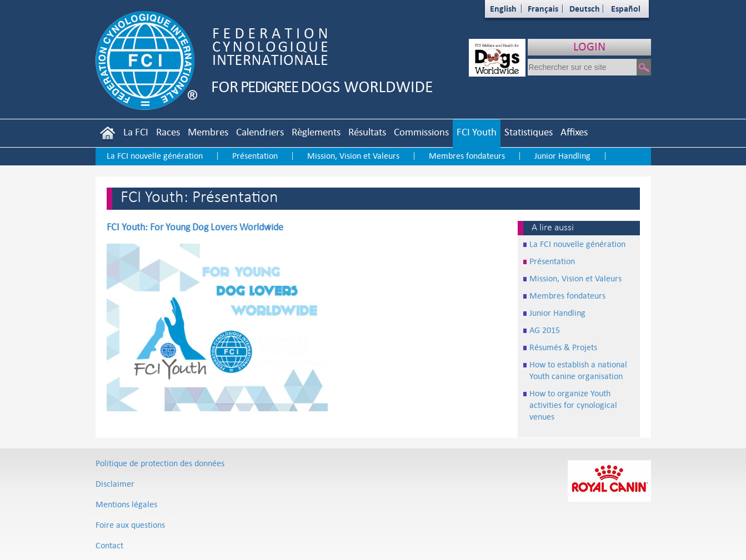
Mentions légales (126, 504)
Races (168, 132)
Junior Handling (562, 156)
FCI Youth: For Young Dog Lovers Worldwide (195, 227)
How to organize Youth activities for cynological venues (573, 405)
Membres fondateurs (467, 156)
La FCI (136, 132)
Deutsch (585, 9)
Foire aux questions (130, 525)
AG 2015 (545, 330)
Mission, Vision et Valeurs (353, 156)
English (503, 9)
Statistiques (529, 132)
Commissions (421, 132)
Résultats (367, 132)
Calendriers (260, 132)
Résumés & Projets (563, 347)
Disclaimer (115, 484)
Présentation (255, 156)
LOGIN (589, 46)
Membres (208, 132)
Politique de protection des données (160, 463)
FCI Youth (477, 132)
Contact (109, 545)
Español (626, 9)
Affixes (574, 132)
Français (543, 9)
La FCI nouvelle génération (155, 156)
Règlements (316, 132)
